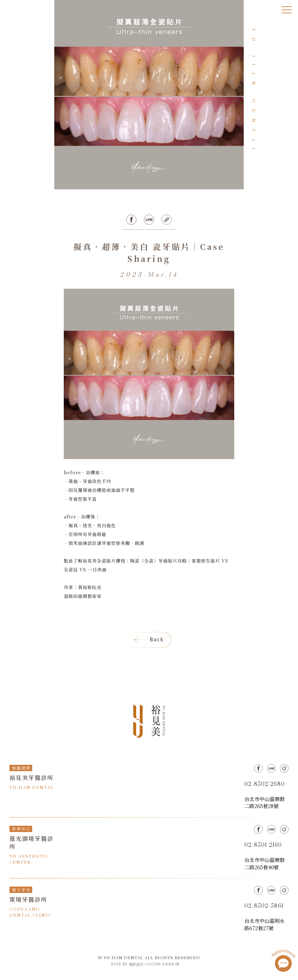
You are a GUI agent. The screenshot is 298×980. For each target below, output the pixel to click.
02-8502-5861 (264, 906)
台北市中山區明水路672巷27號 (265, 924)
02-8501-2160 (263, 845)
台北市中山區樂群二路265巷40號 (265, 863)
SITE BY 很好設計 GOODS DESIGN (145, 964)
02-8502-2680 (265, 784)
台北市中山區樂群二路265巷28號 (265, 803)
